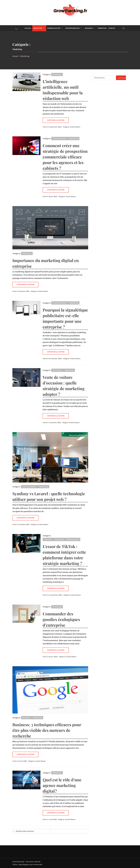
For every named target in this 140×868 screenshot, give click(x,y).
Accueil (28, 28)
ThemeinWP (38, 865)
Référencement (72, 539)
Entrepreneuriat (74, 28)
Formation (102, 28)
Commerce (57, 370)
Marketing (39, 28)
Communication (55, 28)
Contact (112, 28)
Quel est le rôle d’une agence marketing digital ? (62, 785)
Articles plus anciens (25, 831)
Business (90, 28)
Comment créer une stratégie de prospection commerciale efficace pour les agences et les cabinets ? (65, 157)
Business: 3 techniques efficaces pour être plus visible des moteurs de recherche (47, 730)
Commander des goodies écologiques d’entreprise (61, 619)
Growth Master (75, 127)
